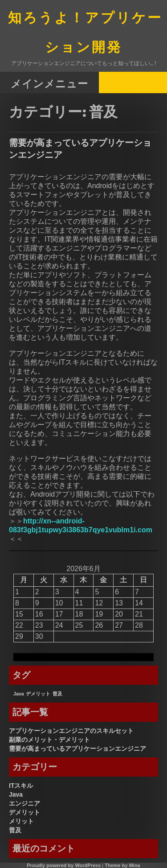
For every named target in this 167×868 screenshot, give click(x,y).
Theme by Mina (122, 865)
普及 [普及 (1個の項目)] (57, 694)
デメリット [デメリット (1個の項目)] (38, 694)
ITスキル (21, 786)
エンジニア (24, 803)
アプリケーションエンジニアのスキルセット (71, 731)
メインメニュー (49, 83)
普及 (15, 830)
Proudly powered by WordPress (64, 865)
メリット (21, 821)
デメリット (24, 812)
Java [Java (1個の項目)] (19, 694)
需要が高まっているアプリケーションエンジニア (77, 749)
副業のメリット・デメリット (49, 740)
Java (16, 794)
